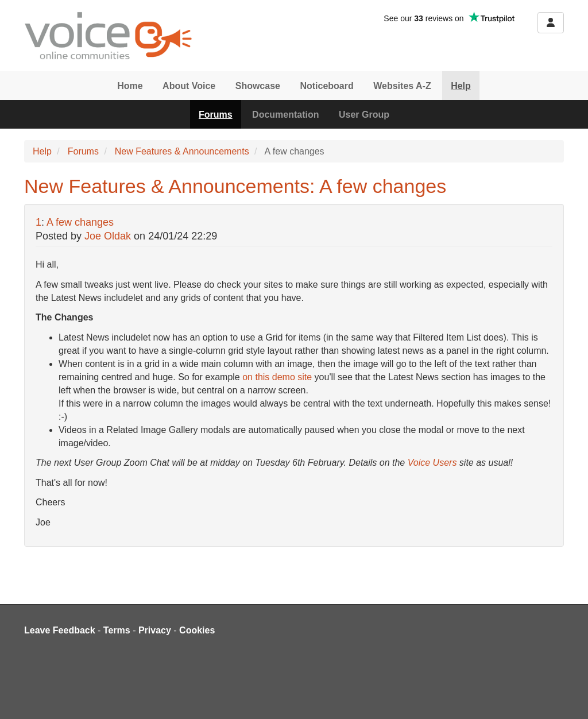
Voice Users (432, 463)
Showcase (258, 86)
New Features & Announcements (182, 151)
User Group (364, 115)
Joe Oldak (108, 236)
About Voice (189, 86)
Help (461, 86)
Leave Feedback (60, 630)
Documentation (285, 115)
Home (130, 86)
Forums (216, 115)
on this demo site (277, 377)
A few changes (80, 222)
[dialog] (566, 696)
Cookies (197, 630)
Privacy (155, 630)
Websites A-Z (402, 86)
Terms (117, 630)
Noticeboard (326, 86)
